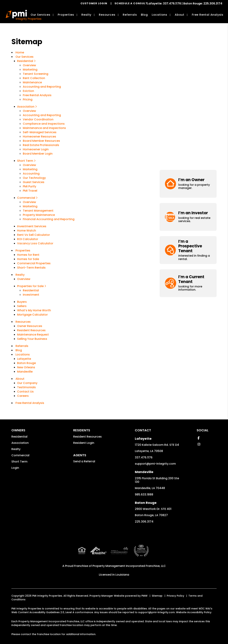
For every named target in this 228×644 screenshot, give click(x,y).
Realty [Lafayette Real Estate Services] (86, 15)
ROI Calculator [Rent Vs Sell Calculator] (28, 239)
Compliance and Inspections (44, 124)
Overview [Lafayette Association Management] (29, 111)
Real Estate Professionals (41, 145)
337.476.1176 (172, 3)
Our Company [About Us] (27, 383)
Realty (16, 449)
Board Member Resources (41, 141)
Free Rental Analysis (208, 15)
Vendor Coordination (38, 119)
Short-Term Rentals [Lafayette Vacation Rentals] (31, 268)
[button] (188, 51)
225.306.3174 (213, 3)
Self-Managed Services (40, 132)
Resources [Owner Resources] (107, 15)
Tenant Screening (36, 74)
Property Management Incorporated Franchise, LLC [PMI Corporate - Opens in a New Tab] (129, 566)
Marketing (30, 70)
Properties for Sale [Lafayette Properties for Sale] (32, 286)
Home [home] (20, 52)
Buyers (22, 302)
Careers (23, 396)
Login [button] (15, 468)
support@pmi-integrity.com (155, 464)
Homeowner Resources (39, 137)
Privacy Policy (175, 596)
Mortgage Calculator (32, 315)
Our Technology (34, 178)
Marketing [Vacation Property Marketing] (30, 169)
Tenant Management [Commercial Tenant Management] (38, 211)
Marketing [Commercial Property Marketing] (30, 206)
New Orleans (26, 367)
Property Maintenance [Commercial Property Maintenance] (39, 215)
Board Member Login (38, 154)
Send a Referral (84, 461)
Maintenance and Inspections (44, 128)
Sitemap (157, 596)
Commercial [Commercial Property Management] (27, 198)
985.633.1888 (144, 494)
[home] (24, 15)
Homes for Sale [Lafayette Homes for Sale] (28, 259)
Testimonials (26, 387)
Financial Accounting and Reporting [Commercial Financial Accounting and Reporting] (49, 219)
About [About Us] (180, 15)
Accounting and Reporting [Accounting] (42, 87)
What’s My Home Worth (34, 310)
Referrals (130, 15)
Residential (19, 437)
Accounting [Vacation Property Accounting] (31, 174)
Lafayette (24, 359)
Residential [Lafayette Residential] (31, 290)
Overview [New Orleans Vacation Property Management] (29, 165)
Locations (160, 15)
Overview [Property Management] (29, 65)
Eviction (28, 91)
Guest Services (34, 182)
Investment (31, 295)
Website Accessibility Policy (194, 612)
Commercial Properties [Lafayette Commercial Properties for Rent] (34, 263)
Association (20, 443)
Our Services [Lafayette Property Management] (41, 15)
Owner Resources (30, 326)
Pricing (28, 99)
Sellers (22, 306)
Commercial (20, 455)
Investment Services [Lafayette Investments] (32, 226)
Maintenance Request (33, 335)
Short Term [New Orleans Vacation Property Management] (26, 161)
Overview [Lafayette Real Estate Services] (24, 279)
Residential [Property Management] (26, 61)
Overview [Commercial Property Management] (29, 202)
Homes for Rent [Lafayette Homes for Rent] (28, 255)
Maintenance (32, 82)
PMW (144, 596)
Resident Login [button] (84, 443)
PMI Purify (29, 186)
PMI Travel (30, 191)
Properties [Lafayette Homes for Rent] (66, 15)
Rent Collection (34, 78)
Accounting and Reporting (42, 115)
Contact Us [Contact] (25, 392)
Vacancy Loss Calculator (35, 243)
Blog (144, 15)
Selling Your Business (32, 339)
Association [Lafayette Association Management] (27, 107)
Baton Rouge (26, 363)
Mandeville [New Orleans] (25, 372)
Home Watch (27, 231)
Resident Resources (31, 330)
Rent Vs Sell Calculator (33, 235)
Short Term (19, 462)
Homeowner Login (36, 149)
